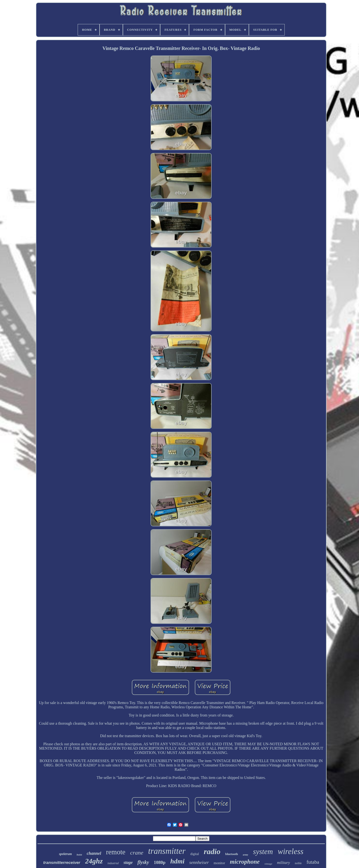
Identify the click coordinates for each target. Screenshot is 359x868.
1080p (160, 862)
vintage (268, 864)
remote (116, 852)
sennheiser (199, 862)
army (245, 855)
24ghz (94, 861)
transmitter (167, 851)
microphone (245, 862)
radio (212, 851)
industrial (113, 863)
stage (128, 862)
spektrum (65, 854)
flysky (143, 862)
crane (137, 853)
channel (94, 853)
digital (195, 854)
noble (298, 863)
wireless (291, 851)
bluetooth (232, 854)
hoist (79, 855)
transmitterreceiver (62, 863)
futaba (313, 862)
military (283, 863)
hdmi (177, 861)
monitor (220, 863)
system (263, 852)
